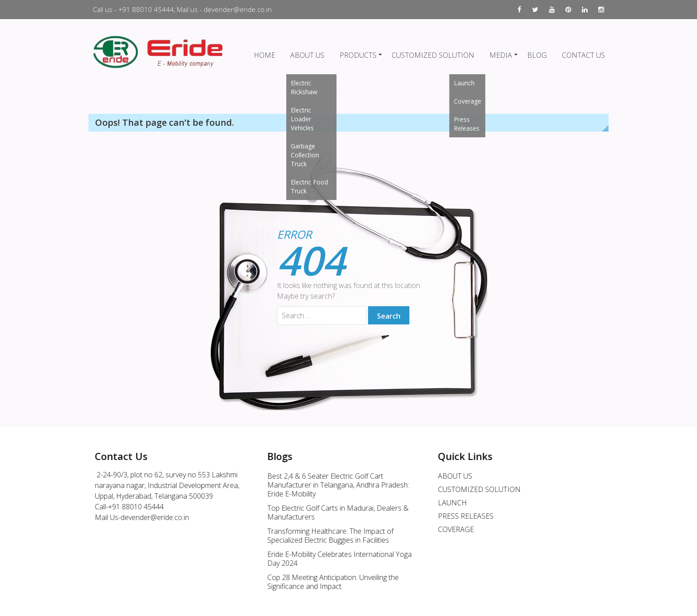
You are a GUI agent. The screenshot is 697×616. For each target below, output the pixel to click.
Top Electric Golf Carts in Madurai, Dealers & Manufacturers (332, 512)
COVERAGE (451, 529)
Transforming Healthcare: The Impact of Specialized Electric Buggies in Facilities (325, 536)
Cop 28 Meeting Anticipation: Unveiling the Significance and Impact (328, 582)
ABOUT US (307, 55)
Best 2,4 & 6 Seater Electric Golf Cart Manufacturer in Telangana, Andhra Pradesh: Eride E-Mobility (333, 485)
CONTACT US (583, 55)
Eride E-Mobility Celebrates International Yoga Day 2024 (334, 559)
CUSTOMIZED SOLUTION (433, 55)
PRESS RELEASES (460, 516)
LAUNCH (447, 503)
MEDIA (501, 55)
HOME (264, 55)
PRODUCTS (358, 55)
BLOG (537, 55)
